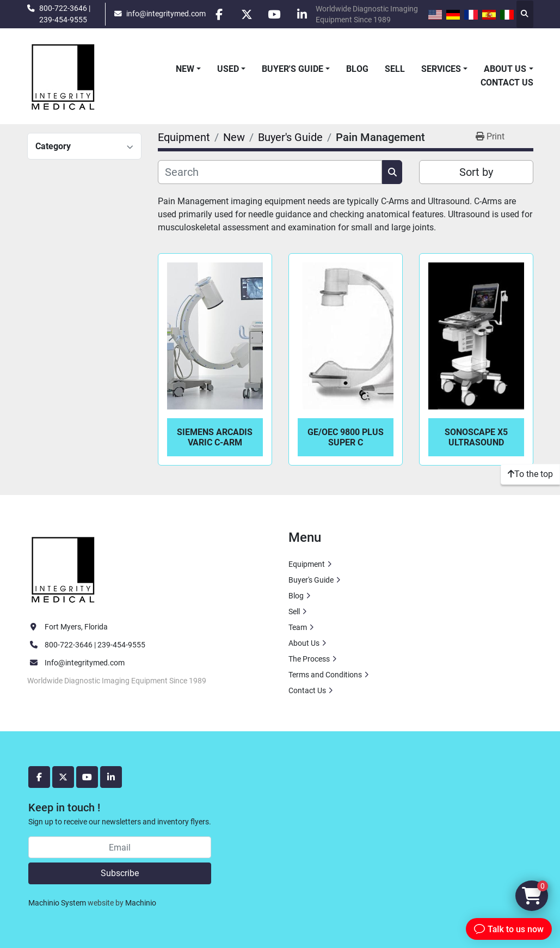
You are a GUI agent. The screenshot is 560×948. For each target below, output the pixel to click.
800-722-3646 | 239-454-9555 (65, 14)
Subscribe (120, 873)
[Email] (120, 847)
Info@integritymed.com (85, 663)
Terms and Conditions (325, 675)
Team (298, 627)
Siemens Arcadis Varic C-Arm (215, 437)
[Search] (270, 172)
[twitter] (247, 14)
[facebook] (219, 14)
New (185, 69)
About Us (505, 69)
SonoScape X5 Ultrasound (476, 437)
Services (441, 69)
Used (228, 69)
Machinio (141, 903)
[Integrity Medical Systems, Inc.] (64, 568)
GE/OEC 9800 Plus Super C (346, 437)
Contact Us (507, 82)
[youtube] (274, 14)
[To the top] (530, 474)
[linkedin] (302, 14)
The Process (309, 659)
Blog (357, 69)
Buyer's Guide (293, 69)
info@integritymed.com (165, 14)
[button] (188, 69)
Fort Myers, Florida (76, 627)
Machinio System (57, 903)
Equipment (307, 564)
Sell (395, 69)
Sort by (476, 172)
